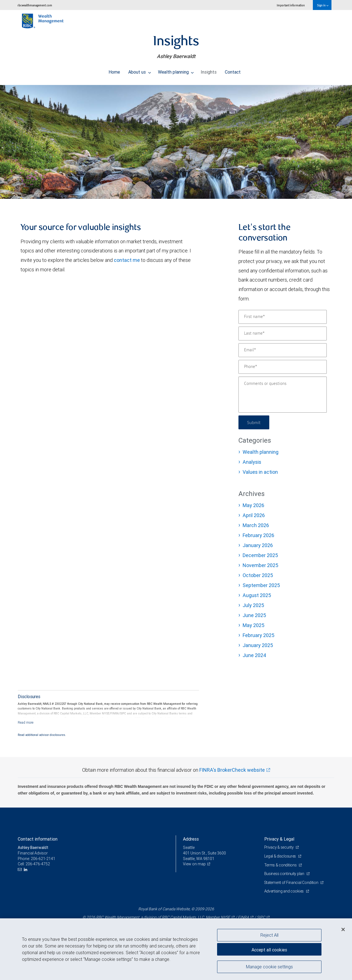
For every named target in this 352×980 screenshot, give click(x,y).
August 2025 (257, 595)
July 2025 (253, 605)
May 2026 (253, 505)
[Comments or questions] (283, 395)
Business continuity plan (285, 874)
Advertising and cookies (284, 891)
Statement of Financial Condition (292, 883)
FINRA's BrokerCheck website (232, 770)
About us (140, 71)
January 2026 (258, 545)
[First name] (283, 317)
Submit (254, 422)
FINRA (243, 917)
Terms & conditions (281, 865)
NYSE (225, 917)
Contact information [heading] (38, 839)
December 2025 (260, 555)
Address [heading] (191, 839)
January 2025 (258, 645)
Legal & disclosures (281, 856)
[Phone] (283, 367)
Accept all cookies (269, 949)
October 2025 (258, 575)
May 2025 (253, 625)
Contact (233, 71)
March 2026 (256, 525)
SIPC (261, 917)
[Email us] (20, 870)
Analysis (252, 462)
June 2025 (254, 615)
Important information (291, 5)
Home (114, 71)
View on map (194, 864)
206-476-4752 (38, 864)
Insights (209, 71)
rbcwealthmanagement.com (35, 5)
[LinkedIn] (26, 870)
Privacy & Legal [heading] (279, 839)
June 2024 (254, 655)
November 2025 (260, 565)
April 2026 (254, 515)
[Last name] (283, 334)
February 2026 (258, 535)
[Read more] (26, 722)
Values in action (260, 472)
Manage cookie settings (269, 967)
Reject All (269, 935)
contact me (127, 260)
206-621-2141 (43, 859)
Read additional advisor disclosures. (42, 735)
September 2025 (261, 585)
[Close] (343, 929)
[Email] (283, 350)
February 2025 (258, 635)
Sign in (323, 5)
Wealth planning (176, 71)
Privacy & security (279, 847)
